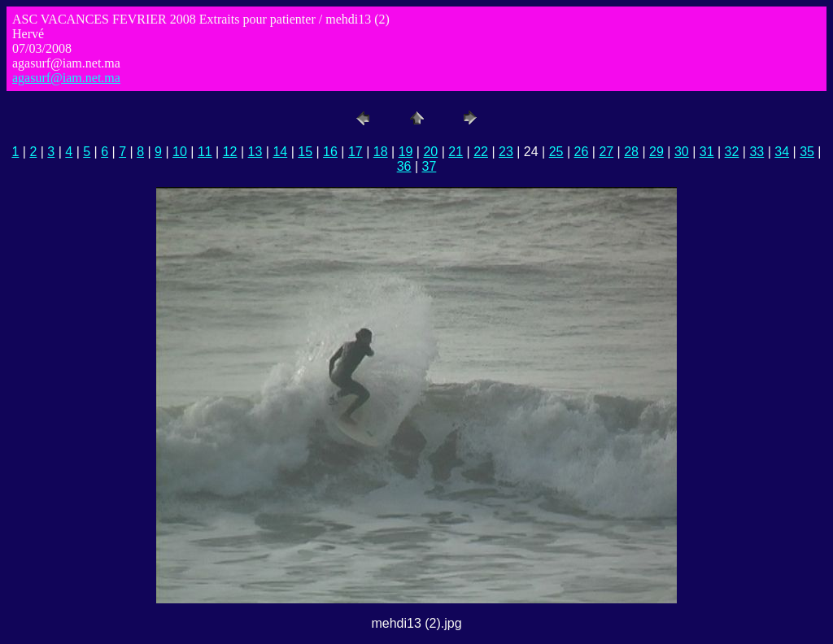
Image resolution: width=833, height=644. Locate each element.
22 (481, 152)
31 (707, 152)
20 (430, 152)
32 (732, 152)
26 (582, 152)
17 (355, 152)
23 (506, 152)
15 (305, 152)
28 (631, 152)
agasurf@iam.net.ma (66, 78)
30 (682, 152)
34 (782, 152)
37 (430, 166)
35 (807, 152)
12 (230, 152)
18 (381, 152)
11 (205, 152)
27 (606, 152)
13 (255, 152)
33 (757, 152)
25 (556, 152)
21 (456, 152)
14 (280, 152)
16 (330, 152)
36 (404, 166)
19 (406, 152)
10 (180, 152)
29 (656, 152)
